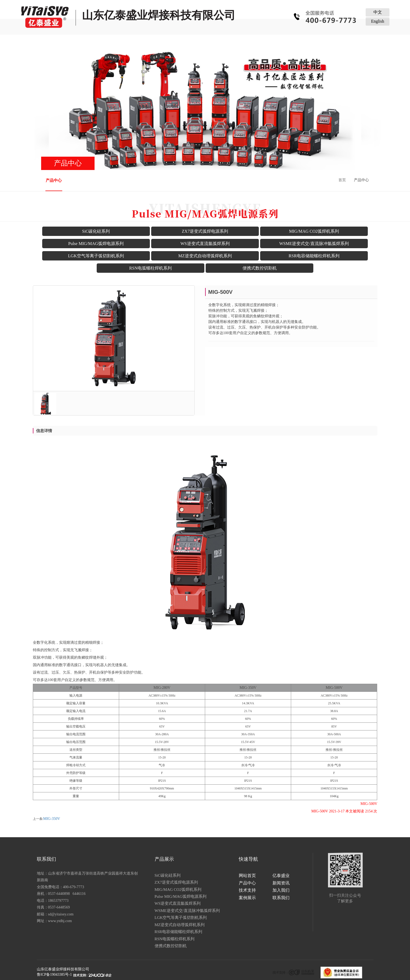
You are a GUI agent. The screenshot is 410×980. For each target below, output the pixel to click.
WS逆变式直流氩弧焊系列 (205, 244)
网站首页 (77, 42)
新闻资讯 (187, 42)
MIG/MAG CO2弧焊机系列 (314, 231)
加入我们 (260, 42)
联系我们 (333, 42)
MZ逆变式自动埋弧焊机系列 (205, 256)
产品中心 (150, 42)
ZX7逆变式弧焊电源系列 (205, 231)
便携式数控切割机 (260, 268)
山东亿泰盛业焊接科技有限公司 (63, 969)
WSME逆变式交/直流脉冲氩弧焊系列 (314, 244)
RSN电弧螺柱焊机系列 (151, 268)
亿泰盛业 (114, 42)
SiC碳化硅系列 (96, 231)
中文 (378, 12)
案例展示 (296, 42)
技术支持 (223, 42)
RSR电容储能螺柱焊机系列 (314, 256)
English (378, 21)
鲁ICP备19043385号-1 (54, 975)
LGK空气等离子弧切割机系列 (96, 256)
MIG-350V (52, 819)
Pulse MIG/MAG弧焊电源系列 (96, 244)
